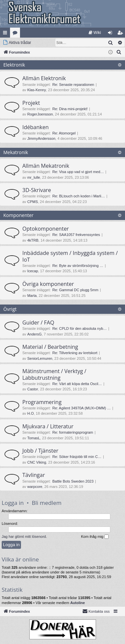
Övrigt (10, 309)
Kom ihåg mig (95, 537)
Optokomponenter (46, 229)
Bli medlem (46, 503)
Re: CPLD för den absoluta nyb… (79, 328)
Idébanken (35, 127)
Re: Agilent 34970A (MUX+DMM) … (81, 408)
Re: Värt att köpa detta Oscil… (77, 384)
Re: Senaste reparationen (73, 85)
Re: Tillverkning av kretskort (75, 353)
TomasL (34, 438)
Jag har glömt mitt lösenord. (24, 537)
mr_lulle (34, 177)
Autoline (78, 603)
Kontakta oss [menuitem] (96, 611)
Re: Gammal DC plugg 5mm (75, 290)
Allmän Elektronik (44, 78)
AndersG (34, 334)
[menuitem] (95, 33)
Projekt (31, 103)
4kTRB (33, 240)
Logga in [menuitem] (111, 34)
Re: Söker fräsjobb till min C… (77, 457)
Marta (32, 296)
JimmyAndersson (41, 138)
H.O (31, 413)
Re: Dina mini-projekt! (70, 109)
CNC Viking (37, 462)
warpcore (35, 487)
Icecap (33, 271)
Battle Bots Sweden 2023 (73, 481)
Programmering (42, 402)
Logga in (13, 503)
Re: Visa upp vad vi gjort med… (78, 172)
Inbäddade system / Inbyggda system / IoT (70, 256)
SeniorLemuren (40, 358)
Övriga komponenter (48, 284)
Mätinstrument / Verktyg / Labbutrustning (54, 374)
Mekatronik (16, 152)
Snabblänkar (6, 34)
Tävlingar (34, 475)
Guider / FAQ (38, 322)
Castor (33, 389)
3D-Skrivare (37, 190)
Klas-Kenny (37, 90)
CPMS (33, 202)
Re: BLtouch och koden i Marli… (79, 196)
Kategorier (16, 34)
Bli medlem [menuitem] (121, 34)
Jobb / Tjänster (40, 451)
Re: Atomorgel (64, 133)
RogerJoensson (40, 114)
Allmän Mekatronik (46, 166)
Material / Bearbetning (50, 347)
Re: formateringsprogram (73, 432)
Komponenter (18, 215)
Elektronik (14, 65)
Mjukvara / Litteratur (48, 426)
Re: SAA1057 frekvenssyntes (76, 235)
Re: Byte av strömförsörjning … (78, 266)
